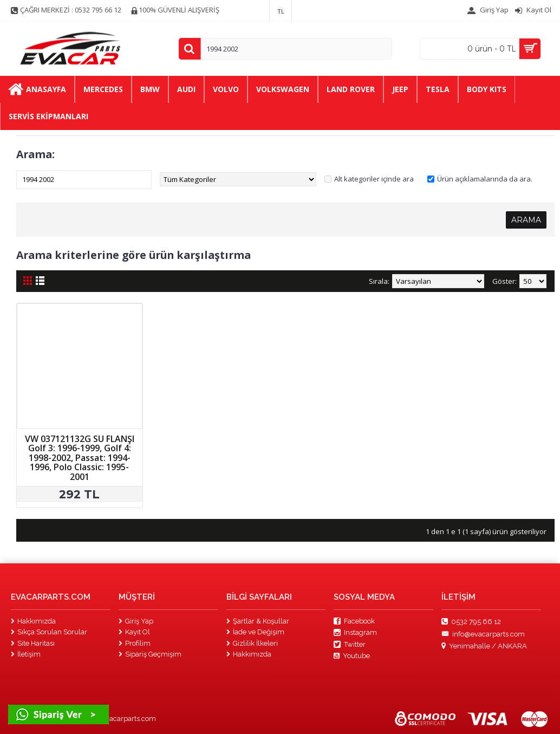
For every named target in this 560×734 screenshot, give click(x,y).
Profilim (135, 643)
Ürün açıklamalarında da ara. (485, 179)
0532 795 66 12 (471, 622)
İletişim (26, 654)
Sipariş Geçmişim (150, 654)
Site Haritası (33, 643)
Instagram (355, 633)
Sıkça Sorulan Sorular (49, 632)
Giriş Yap (136, 621)
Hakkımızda (33, 621)
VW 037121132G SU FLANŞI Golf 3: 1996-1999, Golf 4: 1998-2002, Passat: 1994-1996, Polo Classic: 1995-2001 (80, 458)
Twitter (350, 645)
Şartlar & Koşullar (258, 621)
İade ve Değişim (255, 632)
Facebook (354, 621)
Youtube (352, 656)
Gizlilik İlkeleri (252, 643)
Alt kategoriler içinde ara (374, 179)
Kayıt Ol (134, 632)
